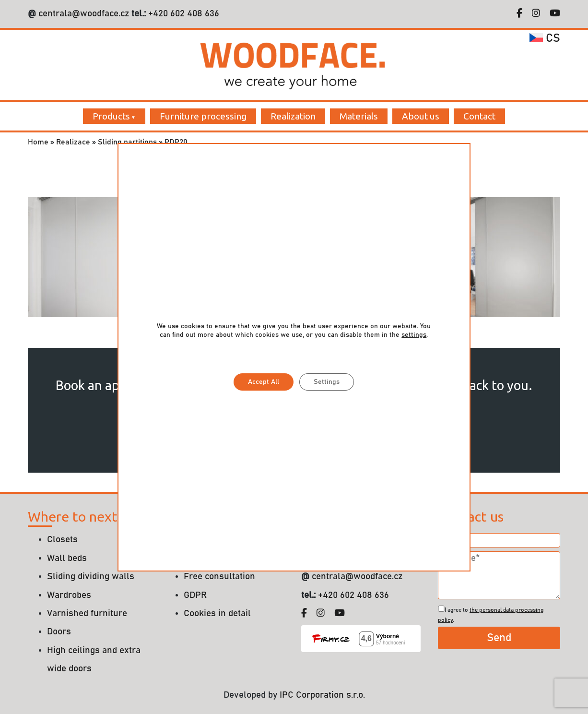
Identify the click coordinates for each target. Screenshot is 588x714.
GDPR (195, 595)
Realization (293, 116)
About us (421, 116)
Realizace (73, 142)
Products (111, 116)
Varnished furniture (87, 613)
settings (414, 335)
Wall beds (67, 558)
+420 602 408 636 (182, 14)
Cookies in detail (217, 613)
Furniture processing (203, 116)
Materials (359, 116)
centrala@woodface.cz (84, 14)
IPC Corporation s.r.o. (322, 695)
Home (38, 142)
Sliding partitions (127, 142)
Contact (479, 116)
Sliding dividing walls (91, 577)
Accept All (264, 382)
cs (545, 38)
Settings (327, 382)
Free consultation (219, 577)
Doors (59, 632)
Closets (62, 540)
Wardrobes (69, 595)
